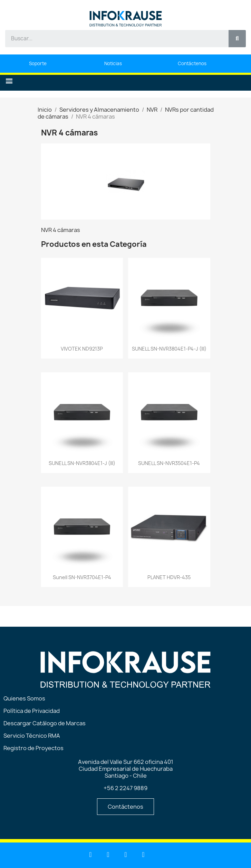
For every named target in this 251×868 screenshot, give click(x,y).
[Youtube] (108, 855)
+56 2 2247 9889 (125, 788)
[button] (9, 81)
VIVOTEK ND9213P (82, 349)
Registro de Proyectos (33, 748)
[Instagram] (143, 855)
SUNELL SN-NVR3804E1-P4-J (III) (169, 349)
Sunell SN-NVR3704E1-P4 (82, 577)
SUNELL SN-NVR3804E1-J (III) (82, 463)
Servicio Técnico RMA (32, 736)
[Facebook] (126, 855)
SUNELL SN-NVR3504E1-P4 (169, 463)
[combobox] (113, 39)
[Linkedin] (90, 855)
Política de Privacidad (32, 711)
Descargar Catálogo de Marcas (45, 723)
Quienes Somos (24, 698)
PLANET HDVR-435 (169, 577)
